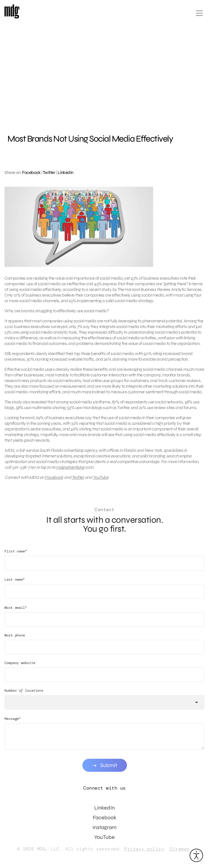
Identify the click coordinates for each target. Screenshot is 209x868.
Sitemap (179, 849)
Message (12, 723)
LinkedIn (66, 172)
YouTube (101, 480)
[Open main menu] (199, 16)
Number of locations (24, 695)
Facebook (31, 172)
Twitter (49, 172)
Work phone (15, 640)
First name (16, 556)
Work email (16, 612)
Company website (20, 667)
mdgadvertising (70, 470)
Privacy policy (144, 849)
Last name (15, 584)
